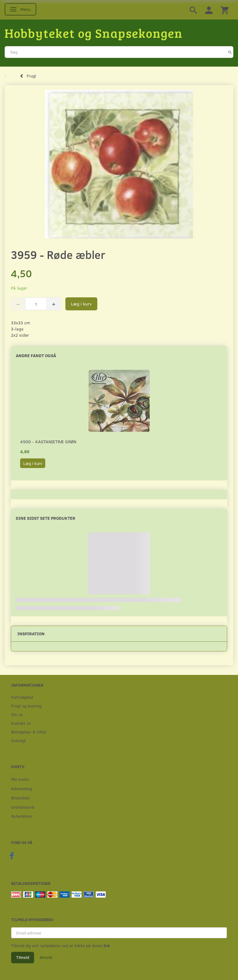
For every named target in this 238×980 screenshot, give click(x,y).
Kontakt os (21, 723)
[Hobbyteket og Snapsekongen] (94, 33)
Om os (17, 714)
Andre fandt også (36, 355)
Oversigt (19, 740)
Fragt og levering (26, 706)
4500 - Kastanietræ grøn (48, 442)
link (106, 946)
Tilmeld (23, 957)
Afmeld (46, 957)
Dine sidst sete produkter (46, 518)
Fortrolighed (22, 697)
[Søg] (230, 52)
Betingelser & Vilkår (29, 732)
